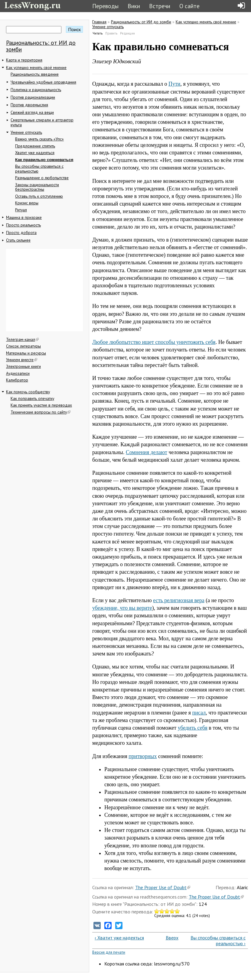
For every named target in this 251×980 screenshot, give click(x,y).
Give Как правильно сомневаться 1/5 (157, 911)
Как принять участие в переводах (41, 405)
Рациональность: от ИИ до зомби (41, 46)
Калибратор (17, 380)
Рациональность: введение (35, 74)
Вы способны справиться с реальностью (39, 169)
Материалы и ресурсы (26, 353)
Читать (98, 33)
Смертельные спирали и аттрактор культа (42, 122)
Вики (134, 6)
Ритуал (21, 210)
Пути (174, 84)
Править (111, 33)
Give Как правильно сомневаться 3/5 (167, 911)
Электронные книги (23, 366)
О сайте (189, 6)
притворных (143, 756)
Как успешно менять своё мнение (36, 68)
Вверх (169, 938)
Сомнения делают (147, 452)
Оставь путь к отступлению (39, 196)
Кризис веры (27, 203)
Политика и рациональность (36, 90)
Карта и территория (24, 60)
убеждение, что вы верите (122, 608)
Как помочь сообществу (28, 392)
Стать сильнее (18, 240)
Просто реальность (23, 225)
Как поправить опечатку (32, 398)
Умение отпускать (26, 132)
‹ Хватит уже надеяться (119, 938)
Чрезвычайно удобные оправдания (43, 82)
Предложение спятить (35, 146)
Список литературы (23, 346)
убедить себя (193, 728)
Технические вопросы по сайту (41, 412)
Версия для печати (109, 952)
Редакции (127, 33)
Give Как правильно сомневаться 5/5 (177, 911)
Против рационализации (33, 97)
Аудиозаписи (18, 373)
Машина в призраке (24, 217)
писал (199, 713)
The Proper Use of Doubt (163, 887)
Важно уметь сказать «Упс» (39, 139)
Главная (99, 22)
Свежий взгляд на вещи (32, 112)
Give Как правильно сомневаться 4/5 (172, 911)
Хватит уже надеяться (35, 153)
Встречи (160, 6)
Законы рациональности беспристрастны (37, 187)
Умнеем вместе (22, 360)
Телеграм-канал (22, 339)
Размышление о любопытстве (42, 178)
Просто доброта (21, 233)
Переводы (105, 6)
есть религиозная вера (179, 600)
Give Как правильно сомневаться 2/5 (162, 911)
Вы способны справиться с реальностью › (218, 940)
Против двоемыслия (29, 105)
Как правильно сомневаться (44, 160)
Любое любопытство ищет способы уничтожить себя (154, 342)
